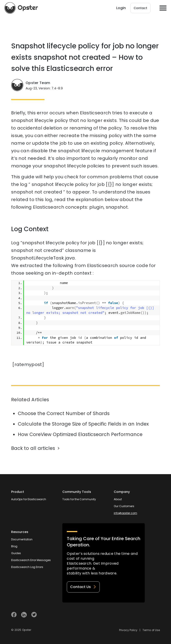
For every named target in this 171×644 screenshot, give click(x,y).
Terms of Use (151, 630)
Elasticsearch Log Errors (27, 567)
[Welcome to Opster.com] (145, 615)
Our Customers (124, 506)
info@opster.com (125, 513)
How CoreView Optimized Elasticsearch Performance (80, 434)
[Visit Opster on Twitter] (34, 615)
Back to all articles (33, 448)
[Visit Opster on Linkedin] (24, 615)
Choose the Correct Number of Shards (64, 413)
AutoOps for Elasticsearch (29, 499)
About (118, 499)
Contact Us (83, 587)
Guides (16, 553)
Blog (14, 546)
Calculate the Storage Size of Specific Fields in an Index (83, 424)
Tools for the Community (79, 499)
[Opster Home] (21, 8)
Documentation (22, 539)
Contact (140, 8)
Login (121, 8)
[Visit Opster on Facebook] (14, 615)
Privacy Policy (128, 630)
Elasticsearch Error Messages (31, 560)
